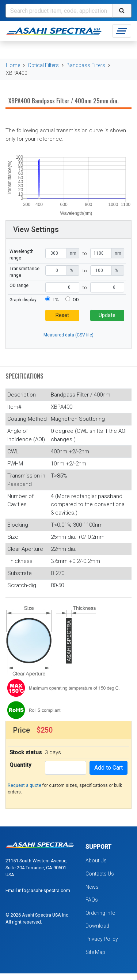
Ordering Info (100, 913)
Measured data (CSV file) (68, 335)
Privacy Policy (102, 939)
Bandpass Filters (86, 65)
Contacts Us (100, 874)
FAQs (92, 900)
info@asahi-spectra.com (44, 890)
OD (76, 300)
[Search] (59, 11)
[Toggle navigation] (122, 31)
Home (13, 65)
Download (97, 926)
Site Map (95, 952)
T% (56, 300)
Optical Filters (43, 65)
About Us (96, 861)
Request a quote (24, 785)
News (92, 887)
